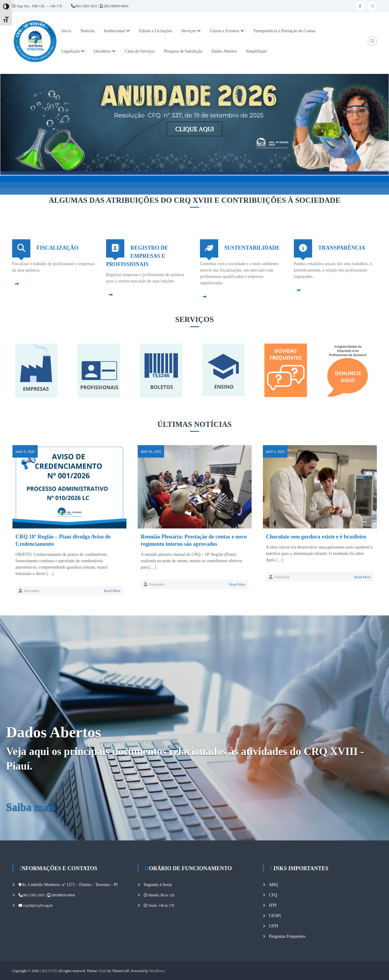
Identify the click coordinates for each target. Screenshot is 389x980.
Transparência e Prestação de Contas (284, 31)
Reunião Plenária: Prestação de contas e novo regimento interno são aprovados (194, 540)
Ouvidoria (102, 51)
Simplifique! (257, 51)
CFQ (273, 895)
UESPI (275, 916)
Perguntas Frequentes (287, 936)
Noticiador (31, 591)
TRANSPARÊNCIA (342, 248)
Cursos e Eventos (224, 31)
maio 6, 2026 (25, 452)
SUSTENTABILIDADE (252, 248)
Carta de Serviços (140, 51)
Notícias (88, 31)
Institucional (114, 31)
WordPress (157, 971)
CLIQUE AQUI (194, 129)
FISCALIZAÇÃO (57, 248)
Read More (112, 591)
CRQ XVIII (48, 971)
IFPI (273, 905)
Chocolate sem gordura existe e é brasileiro (316, 537)
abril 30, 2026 (151, 452)
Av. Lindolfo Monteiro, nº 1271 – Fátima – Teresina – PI (69, 885)
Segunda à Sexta (158, 885)
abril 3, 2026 (275, 452)
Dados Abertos (224, 51)
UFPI (274, 926)
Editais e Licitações (156, 31)
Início (66, 31)
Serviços (188, 31)
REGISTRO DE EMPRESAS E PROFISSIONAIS (137, 256)
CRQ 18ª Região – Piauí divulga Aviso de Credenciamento (63, 540)
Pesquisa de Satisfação (183, 51)
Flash (103, 971)
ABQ (274, 885)
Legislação (71, 51)
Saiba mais (31, 807)
